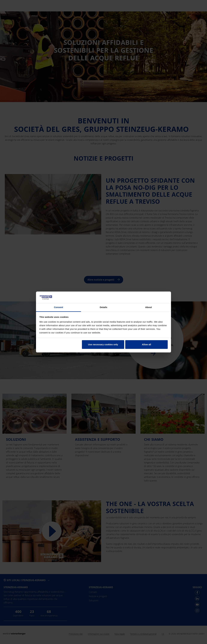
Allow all (146, 344)
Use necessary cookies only (103, 344)
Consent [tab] (59, 307)
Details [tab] (103, 307)
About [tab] (148, 307)
